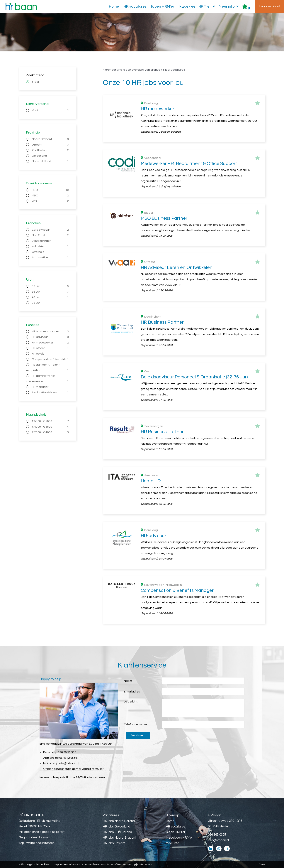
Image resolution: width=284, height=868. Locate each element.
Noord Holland (50, 161)
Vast (50, 110)
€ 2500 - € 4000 (50, 432)
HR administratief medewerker (47, 379)
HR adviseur (50, 337)
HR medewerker (50, 343)
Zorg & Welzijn (50, 230)
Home (114, 6)
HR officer (50, 348)
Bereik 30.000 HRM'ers (34, 826)
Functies (33, 325)
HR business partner (50, 331)
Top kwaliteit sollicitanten (37, 843)
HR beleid (50, 354)
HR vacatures (135, 6)
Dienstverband (37, 104)
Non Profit (50, 235)
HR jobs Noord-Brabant (120, 838)
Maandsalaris (36, 415)
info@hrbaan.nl (69, 763)
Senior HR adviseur (50, 392)
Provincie (33, 133)
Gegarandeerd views (34, 837)
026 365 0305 (217, 835)
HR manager (50, 387)
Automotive (50, 257)
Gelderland (50, 156)
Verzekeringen (50, 241)
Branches (33, 223)
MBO (50, 195)
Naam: (129, 681)
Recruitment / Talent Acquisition (47, 368)
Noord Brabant (50, 139)
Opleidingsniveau (39, 183)
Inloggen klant (270, 6)
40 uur (50, 297)
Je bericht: (131, 702)
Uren (30, 280)
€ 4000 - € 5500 (50, 427)
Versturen (138, 735)
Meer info (229, 6)
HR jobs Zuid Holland (117, 832)
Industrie (50, 246)
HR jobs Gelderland (116, 827)
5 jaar (35, 82)
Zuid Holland (50, 150)
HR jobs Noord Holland (119, 821)
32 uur (50, 286)
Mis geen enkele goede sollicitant (42, 832)
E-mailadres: (133, 692)
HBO (50, 190)
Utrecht (50, 145)
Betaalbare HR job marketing (40, 821)
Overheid (50, 252)
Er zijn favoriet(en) (249, 8)
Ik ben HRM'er (163, 6)
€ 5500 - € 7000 (50, 421)
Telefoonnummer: (136, 724)
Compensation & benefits (50, 359)
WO (50, 201)
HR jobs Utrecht (114, 843)
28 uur (50, 303)
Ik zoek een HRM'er (198, 6)
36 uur (50, 292)
